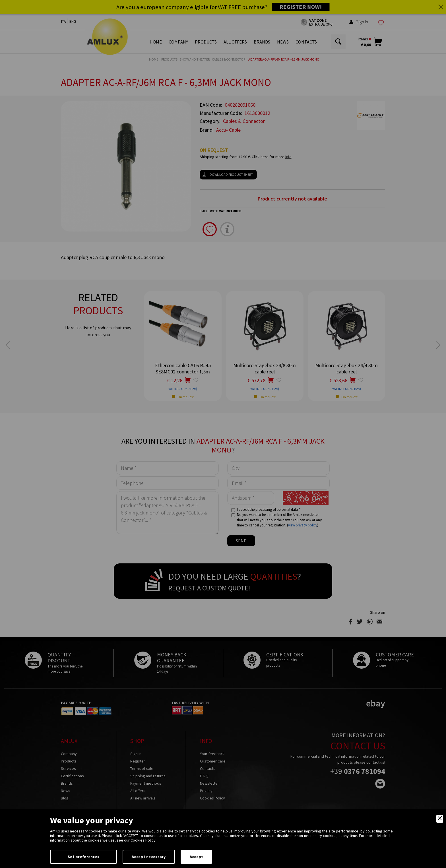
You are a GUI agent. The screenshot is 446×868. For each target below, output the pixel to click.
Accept (197, 857)
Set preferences (83, 857)
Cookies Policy (143, 840)
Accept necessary (149, 857)
